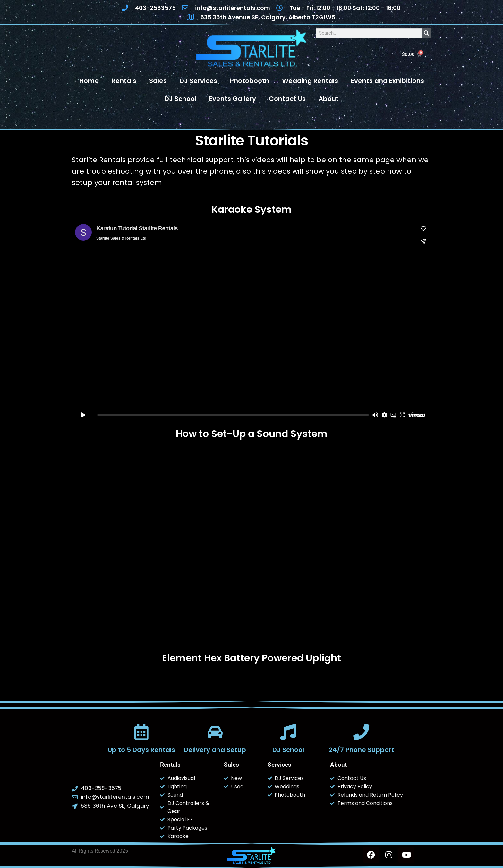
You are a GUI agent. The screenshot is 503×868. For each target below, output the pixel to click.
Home (89, 81)
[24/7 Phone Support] (361, 732)
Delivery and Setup (215, 750)
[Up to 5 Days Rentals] (141, 732)
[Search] (426, 33)
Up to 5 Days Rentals (141, 750)
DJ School (180, 99)
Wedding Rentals (310, 81)
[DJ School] (288, 732)
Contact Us (287, 99)
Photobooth (250, 81)
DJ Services (198, 81)
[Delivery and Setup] (215, 732)
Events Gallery (233, 99)
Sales (158, 81)
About (329, 99)
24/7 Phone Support (361, 750)
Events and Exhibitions (388, 81)
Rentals (124, 81)
